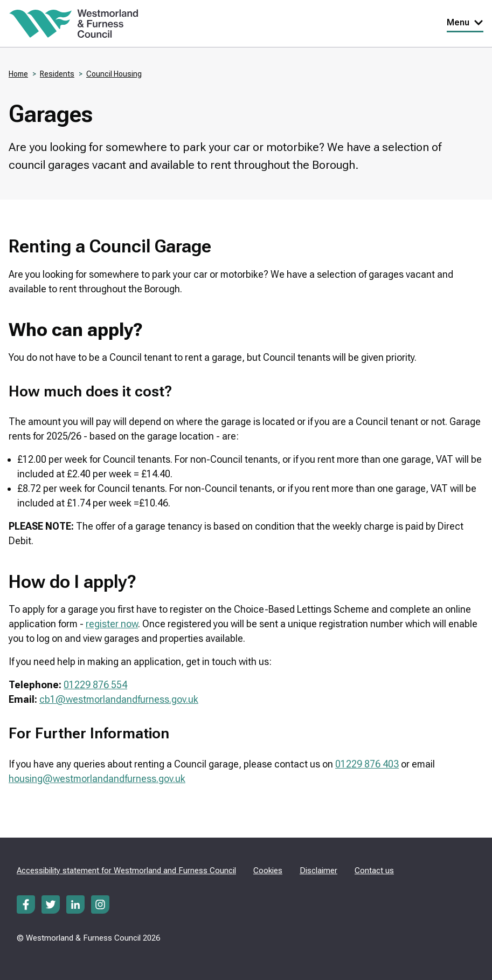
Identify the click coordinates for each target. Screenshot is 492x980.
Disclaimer (318, 871)
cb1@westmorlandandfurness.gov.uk (119, 699)
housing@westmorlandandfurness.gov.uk (97, 779)
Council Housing (114, 74)
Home (18, 74)
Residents (57, 74)
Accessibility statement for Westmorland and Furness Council (126, 871)
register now (112, 624)
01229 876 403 (367, 764)
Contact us (374, 871)
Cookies (268, 871)
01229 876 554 (95, 685)
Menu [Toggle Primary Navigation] (465, 22)
